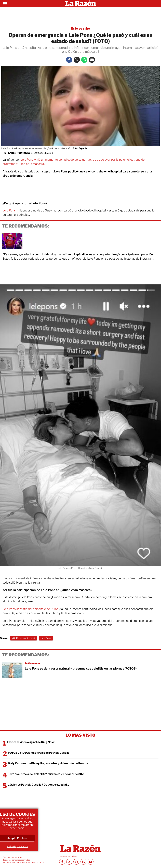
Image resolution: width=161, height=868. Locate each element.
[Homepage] (81, 3)
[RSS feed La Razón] (83, 862)
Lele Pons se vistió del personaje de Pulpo (30, 609)
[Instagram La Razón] (76, 862)
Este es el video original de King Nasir (31, 742)
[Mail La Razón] (92, 60)
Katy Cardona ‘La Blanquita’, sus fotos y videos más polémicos (48, 763)
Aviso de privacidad (17, 846)
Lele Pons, (10, 210)
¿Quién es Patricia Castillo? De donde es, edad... (39, 785)
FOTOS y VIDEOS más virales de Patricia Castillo (39, 753)
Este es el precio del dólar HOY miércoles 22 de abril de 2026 (47, 774)
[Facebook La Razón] (69, 60)
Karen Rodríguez (19, 153)
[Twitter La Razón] (77, 60)
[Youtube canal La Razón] (91, 862)
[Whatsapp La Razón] (84, 60)
